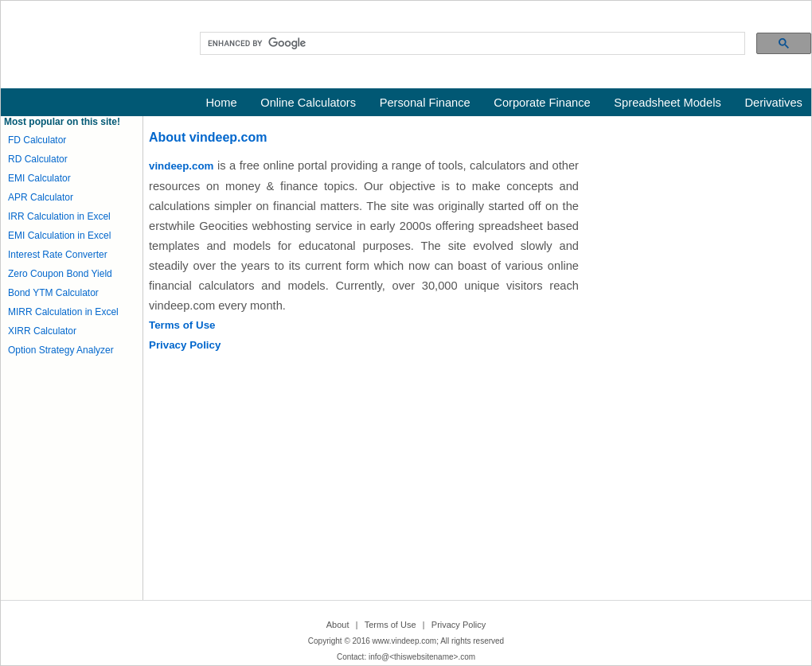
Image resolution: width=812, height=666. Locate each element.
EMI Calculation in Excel (59, 236)
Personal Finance (425, 103)
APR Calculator (41, 197)
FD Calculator (37, 140)
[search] (471, 44)
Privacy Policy (185, 345)
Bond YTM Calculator (53, 293)
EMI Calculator (39, 178)
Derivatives (773, 103)
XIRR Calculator (42, 331)
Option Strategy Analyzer (61, 350)
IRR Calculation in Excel (59, 216)
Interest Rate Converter (58, 255)
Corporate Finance (542, 103)
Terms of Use (182, 325)
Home (222, 103)
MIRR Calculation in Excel (63, 312)
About (338, 625)
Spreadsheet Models (667, 103)
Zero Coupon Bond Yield (60, 274)
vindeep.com (181, 166)
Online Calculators (308, 103)
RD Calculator (38, 159)
